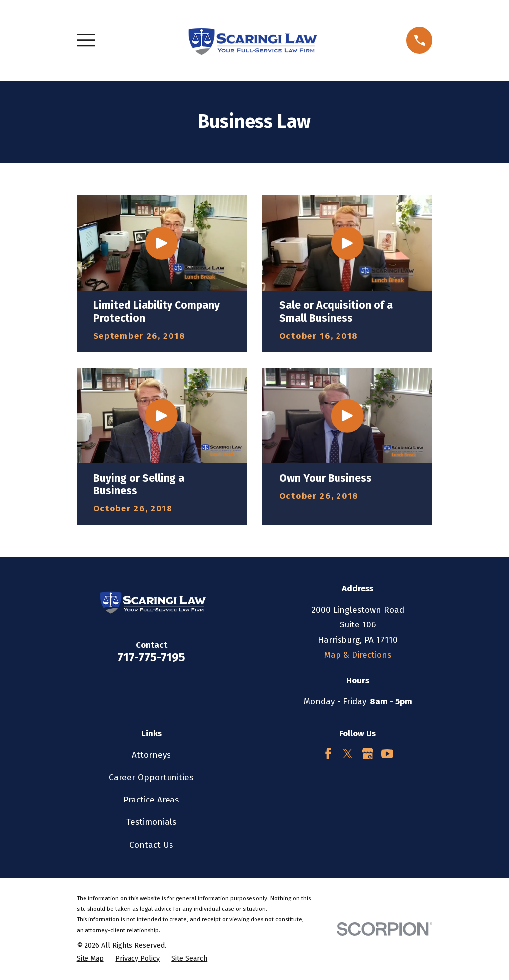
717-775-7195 (151, 657)
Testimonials (151, 822)
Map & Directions (358, 655)
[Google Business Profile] (368, 754)
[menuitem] (90, 959)
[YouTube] (387, 754)
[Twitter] (348, 754)
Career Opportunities (151, 777)
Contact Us (151, 845)
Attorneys (151, 755)
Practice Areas (151, 800)
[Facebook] (328, 754)
